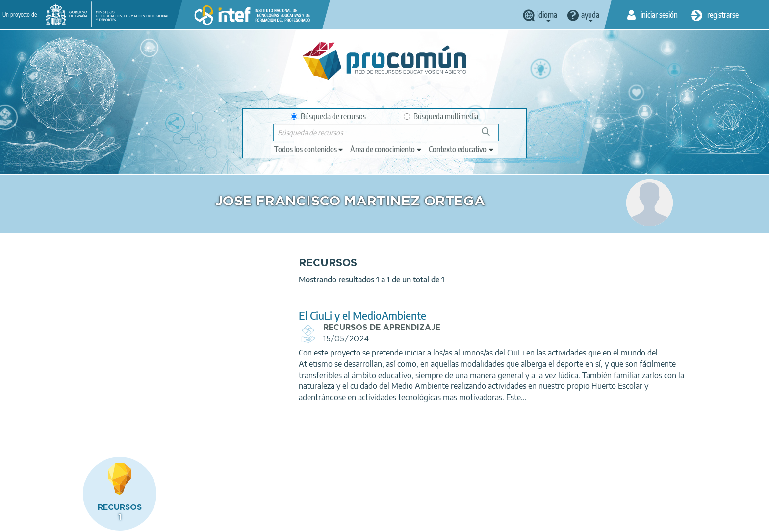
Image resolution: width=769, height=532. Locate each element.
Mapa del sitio (365, 520)
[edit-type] (309, 149)
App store (324, 481)
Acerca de (71, 520)
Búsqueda (491, 136)
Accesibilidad (311, 520)
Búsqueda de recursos (328, 116)
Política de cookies (250, 520)
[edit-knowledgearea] (386, 149)
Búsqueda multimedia (441, 116)
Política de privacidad (177, 520)
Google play (409, 481)
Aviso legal (116, 520)
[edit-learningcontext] (462, 149)
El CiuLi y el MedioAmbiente (284, 316)
